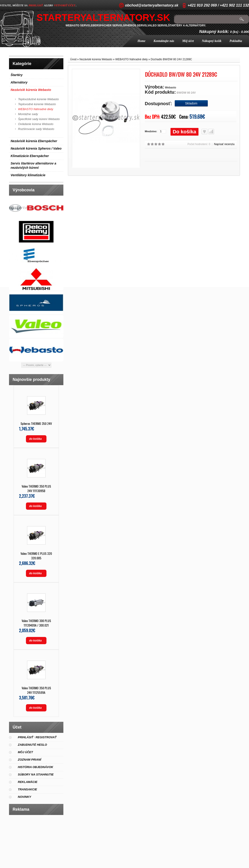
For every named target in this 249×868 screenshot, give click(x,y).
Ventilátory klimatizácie (28, 175)
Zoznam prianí (29, 760)
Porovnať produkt (211, 132)
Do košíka (184, 132)
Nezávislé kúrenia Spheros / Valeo (36, 148)
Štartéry (17, 75)
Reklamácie (28, 782)
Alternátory (19, 82)
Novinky (24, 797)
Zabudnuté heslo (32, 745)
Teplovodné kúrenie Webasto (37, 104)
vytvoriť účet (65, 5)
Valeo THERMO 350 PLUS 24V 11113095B (36, 488)
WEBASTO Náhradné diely (36, 109)
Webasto (171, 88)
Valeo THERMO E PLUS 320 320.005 (36, 556)
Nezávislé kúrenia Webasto (31, 90)
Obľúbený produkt (204, 132)
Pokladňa (236, 41)
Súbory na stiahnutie (36, 774)
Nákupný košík (212, 41)
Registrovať (46, 737)
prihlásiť (36, 5)
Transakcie (27, 789)
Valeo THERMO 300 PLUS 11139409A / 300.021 (36, 623)
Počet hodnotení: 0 (199, 144)
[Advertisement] (36, 840)
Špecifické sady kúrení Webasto (39, 119)
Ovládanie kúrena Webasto (36, 124)
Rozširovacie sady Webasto (36, 129)
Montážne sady (28, 114)
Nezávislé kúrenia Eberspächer (34, 141)
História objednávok (36, 767)
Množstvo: (151, 131)
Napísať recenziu (224, 144)
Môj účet (188, 41)
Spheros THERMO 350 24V (36, 423)
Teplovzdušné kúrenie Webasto (38, 99)
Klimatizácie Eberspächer (30, 156)
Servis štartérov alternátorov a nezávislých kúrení (33, 165)
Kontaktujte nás (164, 41)
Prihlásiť (26, 737)
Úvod (73, 59)
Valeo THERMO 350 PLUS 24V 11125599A (36, 690)
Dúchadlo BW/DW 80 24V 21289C (171, 59)
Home (142, 41)
